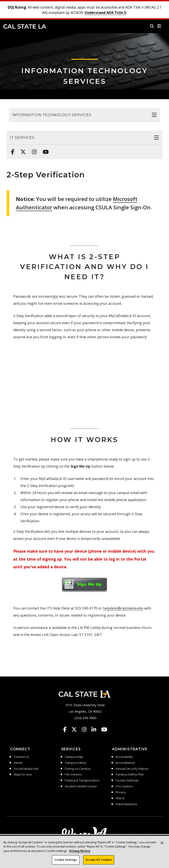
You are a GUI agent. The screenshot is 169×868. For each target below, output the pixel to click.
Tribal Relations (126, 804)
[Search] (152, 26)
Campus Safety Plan (130, 775)
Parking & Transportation (82, 781)
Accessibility (124, 757)
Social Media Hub (26, 769)
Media (18, 763)
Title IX (120, 798)
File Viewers (73, 775)
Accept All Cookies (99, 860)
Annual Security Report (132, 769)
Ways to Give (23, 775)
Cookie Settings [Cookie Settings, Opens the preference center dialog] (66, 860)
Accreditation (125, 763)
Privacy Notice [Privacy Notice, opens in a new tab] (80, 851)
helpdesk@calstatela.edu (123, 608)
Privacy (121, 792)
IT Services (22, 138)
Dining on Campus (78, 769)
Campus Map (74, 757)
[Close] (162, 843)
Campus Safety (75, 763)
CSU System (124, 786)
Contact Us (21, 757)
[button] (159, 26)
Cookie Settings (127, 781)
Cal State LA (25, 26)
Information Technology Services (52, 115)
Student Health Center (81, 786)
